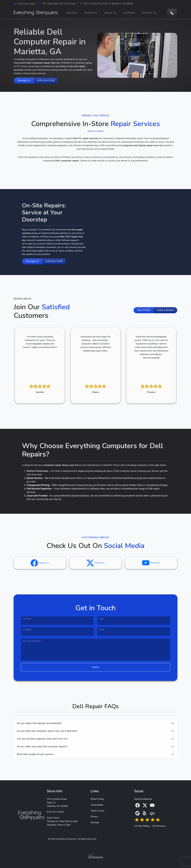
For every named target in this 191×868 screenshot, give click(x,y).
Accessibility (97, 805)
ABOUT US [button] (110, 13)
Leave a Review (165, 310)
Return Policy (97, 799)
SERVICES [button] (72, 13)
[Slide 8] (156, 74)
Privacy (94, 817)
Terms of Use (97, 811)
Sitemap (95, 822)
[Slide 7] (150, 74)
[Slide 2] (124, 74)
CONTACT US (149, 13)
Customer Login (24, 4)
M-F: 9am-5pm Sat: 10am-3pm (57, 4)
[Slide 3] (129, 74)
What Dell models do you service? (35, 754)
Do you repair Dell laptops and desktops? (39, 723)
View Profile (144, 310)
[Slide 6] (145, 74)
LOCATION (129, 13)
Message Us (24, 81)
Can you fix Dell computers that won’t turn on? (42, 739)
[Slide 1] (119, 74)
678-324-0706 (46, 81)
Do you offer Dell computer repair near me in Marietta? (47, 731)
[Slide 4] (135, 74)
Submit (96, 667)
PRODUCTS (91, 13)
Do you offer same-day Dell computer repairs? (42, 746)
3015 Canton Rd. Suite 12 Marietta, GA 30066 (106, 4)
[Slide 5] (140, 74)
